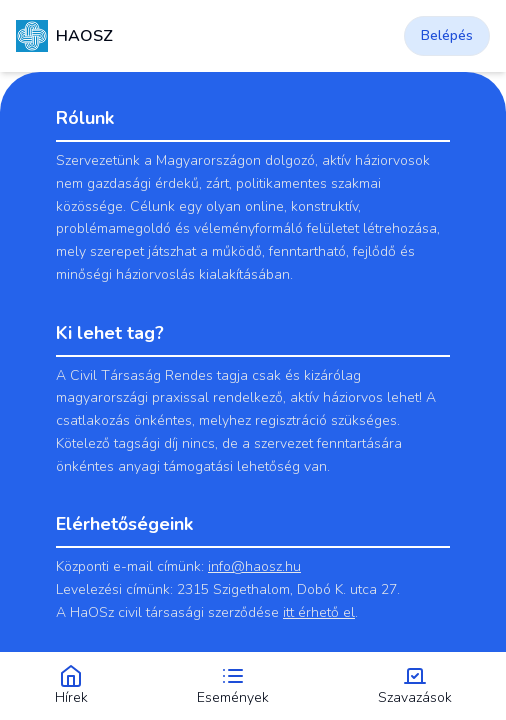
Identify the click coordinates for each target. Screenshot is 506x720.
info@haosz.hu (254, 566)
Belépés (447, 35)
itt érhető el (319, 612)
